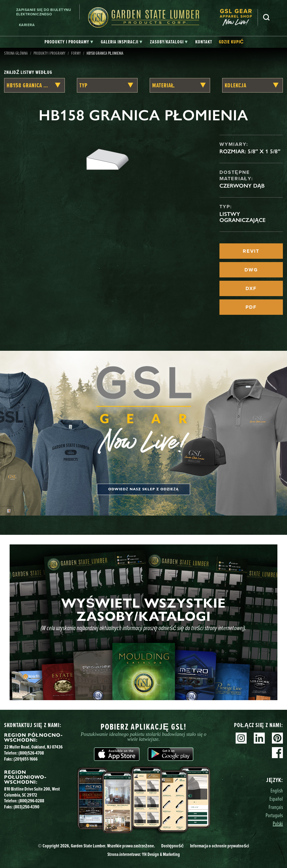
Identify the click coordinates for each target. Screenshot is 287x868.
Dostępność (172, 846)
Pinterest (277, 738)
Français (276, 807)
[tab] (69, 42)
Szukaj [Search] (266, 17)
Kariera (27, 25)
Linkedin (259, 738)
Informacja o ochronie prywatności (220, 846)
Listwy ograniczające (243, 217)
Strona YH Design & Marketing (144, 854)
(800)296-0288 (31, 801)
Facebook (277, 753)
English (277, 790)
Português (274, 815)
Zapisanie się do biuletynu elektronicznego (44, 12)
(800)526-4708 (31, 753)
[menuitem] (239, 17)
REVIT (251, 251)
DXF (251, 288)
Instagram (241, 738)
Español (276, 799)
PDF (251, 307)
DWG (251, 270)
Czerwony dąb (242, 186)
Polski (278, 823)
